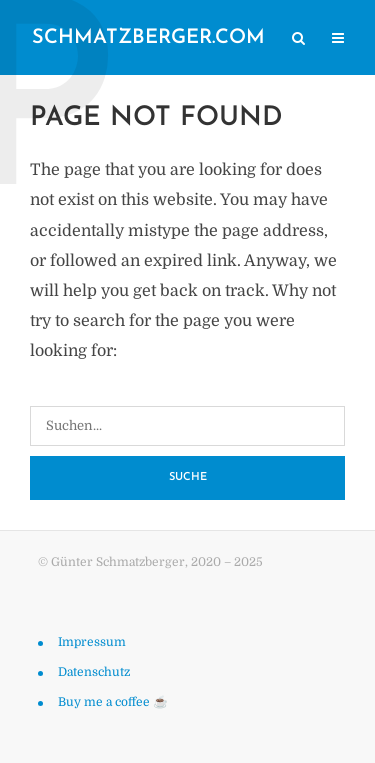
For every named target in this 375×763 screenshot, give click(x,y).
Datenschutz (94, 672)
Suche (188, 477)
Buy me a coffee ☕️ (113, 702)
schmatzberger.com (148, 38)
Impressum (92, 642)
